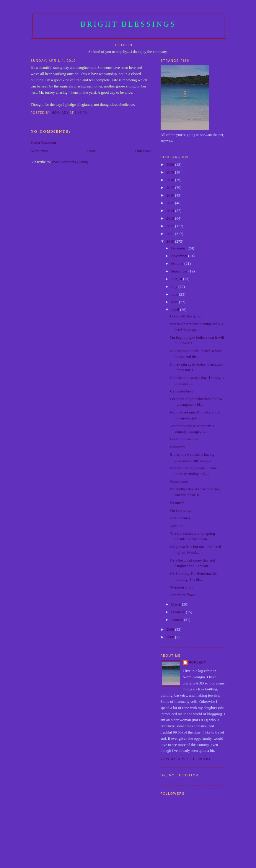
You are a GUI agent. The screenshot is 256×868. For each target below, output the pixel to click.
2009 (171, 629)
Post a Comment (43, 142)
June (175, 294)
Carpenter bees (182, 391)
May (175, 302)
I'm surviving (180, 510)
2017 (171, 188)
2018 (171, 180)
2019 (171, 172)
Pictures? (177, 503)
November (180, 256)
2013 (171, 218)
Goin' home (179, 481)
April (176, 310)
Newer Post (40, 151)
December (179, 248)
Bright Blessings (128, 24)
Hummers (178, 447)
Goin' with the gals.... (186, 316)
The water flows (182, 595)
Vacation (177, 526)
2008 (171, 637)
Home (92, 151)
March (176, 604)
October (178, 263)
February (178, 612)
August (177, 279)
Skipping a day (182, 587)
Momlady (197, 662)
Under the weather (184, 439)
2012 (171, 226)
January (177, 620)
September (180, 271)
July (175, 287)
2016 (171, 195)
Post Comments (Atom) (70, 162)
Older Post (143, 151)
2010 (171, 241)
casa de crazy (180, 518)
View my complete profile (186, 759)
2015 (171, 203)
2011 (171, 234)
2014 (171, 211)
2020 (171, 164)
